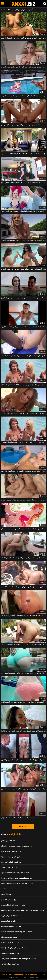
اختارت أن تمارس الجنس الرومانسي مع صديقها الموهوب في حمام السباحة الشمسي (23, 587)
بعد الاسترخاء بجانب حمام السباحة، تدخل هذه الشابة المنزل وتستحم (23, 500)
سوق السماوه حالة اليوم (9, 900)
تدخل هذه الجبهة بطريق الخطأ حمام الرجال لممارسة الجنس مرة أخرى (23, 760)
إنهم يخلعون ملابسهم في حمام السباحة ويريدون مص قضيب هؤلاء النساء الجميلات (23, 442)
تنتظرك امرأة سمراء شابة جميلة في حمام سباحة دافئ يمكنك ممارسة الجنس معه (23, 673)
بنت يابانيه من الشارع (8, 841)
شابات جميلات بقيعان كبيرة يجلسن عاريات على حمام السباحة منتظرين (23, 789)
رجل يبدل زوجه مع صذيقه (9, 867)
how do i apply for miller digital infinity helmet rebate (22, 910)
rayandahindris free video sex (13, 905)
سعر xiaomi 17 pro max (10, 953)
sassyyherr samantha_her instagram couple (18, 959)
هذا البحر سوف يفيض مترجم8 (11, 851)
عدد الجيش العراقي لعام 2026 (11, 862)
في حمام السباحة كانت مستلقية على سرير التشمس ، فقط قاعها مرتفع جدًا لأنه (23, 644)
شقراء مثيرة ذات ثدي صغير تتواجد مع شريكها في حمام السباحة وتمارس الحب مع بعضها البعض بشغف (23, 413)
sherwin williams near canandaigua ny (16, 878)
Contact (42, 974)
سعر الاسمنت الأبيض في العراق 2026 (13, 948)
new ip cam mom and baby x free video (16, 932)
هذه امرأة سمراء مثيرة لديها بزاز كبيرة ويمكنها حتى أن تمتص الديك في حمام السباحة (23, 356)
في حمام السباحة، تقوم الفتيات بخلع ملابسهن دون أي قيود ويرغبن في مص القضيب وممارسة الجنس (23, 385)
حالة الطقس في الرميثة (9, 916)
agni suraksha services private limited (16, 873)
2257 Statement (31, 974)
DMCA (5, 974)
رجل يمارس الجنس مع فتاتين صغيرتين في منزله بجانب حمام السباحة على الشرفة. (23, 154)
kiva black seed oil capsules (12, 889)
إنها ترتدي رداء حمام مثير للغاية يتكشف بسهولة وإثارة (20, 818)
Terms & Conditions (16, 974)
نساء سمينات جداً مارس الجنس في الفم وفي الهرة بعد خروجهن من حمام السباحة (23, 269)
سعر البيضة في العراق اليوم (10, 964)
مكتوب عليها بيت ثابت (8, 921)
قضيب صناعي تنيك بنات (9, 937)
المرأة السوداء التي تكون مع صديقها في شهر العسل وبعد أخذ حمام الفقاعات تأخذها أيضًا (23, 731)
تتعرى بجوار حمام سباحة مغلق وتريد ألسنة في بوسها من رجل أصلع (23, 471)
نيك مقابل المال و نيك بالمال (10, 942)
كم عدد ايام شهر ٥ (7, 894)
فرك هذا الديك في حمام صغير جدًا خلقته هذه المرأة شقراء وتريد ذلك (23, 615)
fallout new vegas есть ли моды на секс (17, 846)
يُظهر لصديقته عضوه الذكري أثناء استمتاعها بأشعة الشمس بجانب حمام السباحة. (23, 96)
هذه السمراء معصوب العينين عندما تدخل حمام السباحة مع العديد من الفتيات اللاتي (23, 702)
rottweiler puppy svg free (11, 926)
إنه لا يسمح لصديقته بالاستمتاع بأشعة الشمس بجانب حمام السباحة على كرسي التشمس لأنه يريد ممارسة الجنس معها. (23, 125)
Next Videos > (23, 826)
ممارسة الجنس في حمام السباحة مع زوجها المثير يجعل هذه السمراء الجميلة (23, 38)
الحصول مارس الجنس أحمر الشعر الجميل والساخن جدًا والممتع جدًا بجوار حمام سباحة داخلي (23, 529)
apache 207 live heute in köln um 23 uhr (17, 883)
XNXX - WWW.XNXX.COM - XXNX (24, 4)
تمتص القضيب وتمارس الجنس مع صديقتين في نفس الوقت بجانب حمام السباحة (23, 67)
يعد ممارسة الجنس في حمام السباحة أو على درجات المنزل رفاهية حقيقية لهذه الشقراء (23, 240)
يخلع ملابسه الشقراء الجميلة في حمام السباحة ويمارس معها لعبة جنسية (23, 211)
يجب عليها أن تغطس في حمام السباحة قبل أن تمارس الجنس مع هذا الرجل (23, 298)
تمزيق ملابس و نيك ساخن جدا (11, 857)
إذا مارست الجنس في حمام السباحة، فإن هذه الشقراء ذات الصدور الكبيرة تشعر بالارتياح (23, 327)
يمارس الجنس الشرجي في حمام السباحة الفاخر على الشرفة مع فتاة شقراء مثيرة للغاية (23, 558)
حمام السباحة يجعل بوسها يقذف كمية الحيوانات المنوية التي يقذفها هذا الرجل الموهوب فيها (23, 183)
